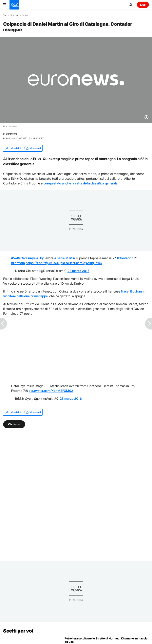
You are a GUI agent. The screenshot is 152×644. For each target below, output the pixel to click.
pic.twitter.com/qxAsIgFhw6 (81, 263)
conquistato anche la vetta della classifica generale (80, 183)
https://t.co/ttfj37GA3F (43, 263)
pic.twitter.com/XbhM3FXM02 (51, 391)
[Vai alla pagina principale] (14, 5)
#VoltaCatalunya (23, 258)
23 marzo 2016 (78, 271)
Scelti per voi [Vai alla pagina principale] (18, 631)
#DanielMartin (65, 258)
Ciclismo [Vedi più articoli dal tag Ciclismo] (14, 424)
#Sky (40, 258)
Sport (25, 15)
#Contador (125, 258)
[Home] (4, 15)
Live (143, 5)
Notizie (14, 15)
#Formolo (18, 263)
